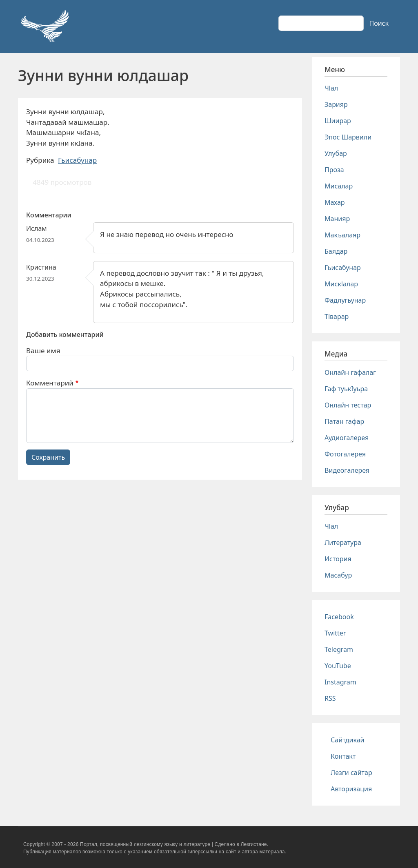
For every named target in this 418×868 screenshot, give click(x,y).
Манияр (337, 219)
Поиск (379, 23)
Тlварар (337, 317)
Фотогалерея (345, 454)
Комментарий (50, 383)
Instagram (340, 682)
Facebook (339, 617)
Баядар (336, 251)
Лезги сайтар (351, 773)
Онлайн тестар (348, 405)
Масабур (338, 575)
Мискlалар (341, 284)
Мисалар (339, 186)
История (338, 559)
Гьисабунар (77, 160)
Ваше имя (43, 351)
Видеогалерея (347, 470)
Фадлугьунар (345, 300)
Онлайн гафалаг (350, 372)
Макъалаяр (342, 235)
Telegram (339, 649)
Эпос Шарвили (348, 137)
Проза (334, 170)
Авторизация (351, 789)
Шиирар (338, 121)
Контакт (343, 756)
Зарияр (336, 104)
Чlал (331, 88)
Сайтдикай (348, 740)
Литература (343, 542)
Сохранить (48, 457)
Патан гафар (344, 421)
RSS (330, 698)
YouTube (338, 666)
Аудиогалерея (347, 438)
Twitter (335, 633)
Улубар (336, 153)
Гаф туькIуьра (346, 389)
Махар (335, 202)
